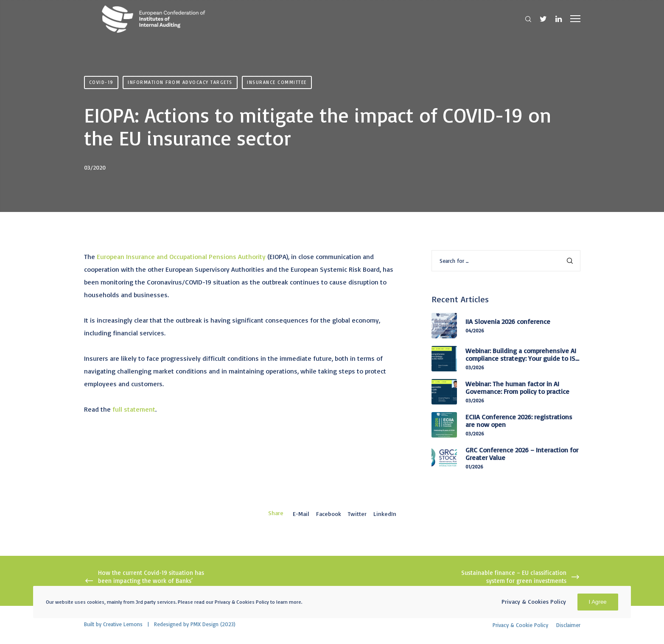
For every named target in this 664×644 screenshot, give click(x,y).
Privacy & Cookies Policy (534, 601)
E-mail (301, 514)
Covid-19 (101, 82)
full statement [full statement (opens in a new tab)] (134, 409)
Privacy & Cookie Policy (520, 625)
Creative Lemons (123, 624)
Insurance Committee (277, 82)
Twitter (357, 514)
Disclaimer (568, 625)
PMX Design (205, 624)
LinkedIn (385, 514)
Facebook (329, 514)
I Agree (598, 602)
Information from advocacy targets (180, 82)
